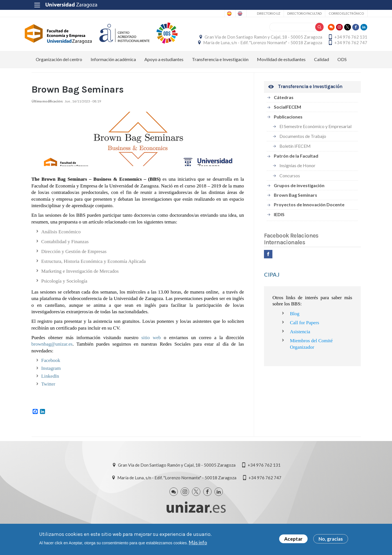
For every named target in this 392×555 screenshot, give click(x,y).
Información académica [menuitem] (113, 76)
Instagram (51, 385)
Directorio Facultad (298, 13)
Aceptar (293, 539)
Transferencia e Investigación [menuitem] (220, 76)
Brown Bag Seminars (295, 212)
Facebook (51, 377)
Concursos (290, 192)
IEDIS (279, 231)
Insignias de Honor (297, 182)
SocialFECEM (287, 124)
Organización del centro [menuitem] (59, 76)
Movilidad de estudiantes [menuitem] (281, 76)
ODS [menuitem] (342, 76)
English (232, 14)
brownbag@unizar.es (52, 361)
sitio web (151, 354)
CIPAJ (272, 291)
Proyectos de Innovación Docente (309, 221)
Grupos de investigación (299, 202)
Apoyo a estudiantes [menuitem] (164, 76)
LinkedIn (50, 393)
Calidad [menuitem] (322, 76)
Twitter (48, 401)
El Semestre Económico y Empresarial (315, 143)
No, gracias (331, 539)
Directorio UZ (262, 13)
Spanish (210, 14)
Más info (198, 542)
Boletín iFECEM (295, 163)
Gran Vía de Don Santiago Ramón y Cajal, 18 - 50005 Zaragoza (302, 38)
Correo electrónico (340, 13)
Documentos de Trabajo (303, 153)
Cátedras (284, 114)
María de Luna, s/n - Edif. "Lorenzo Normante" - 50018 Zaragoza (301, 51)
